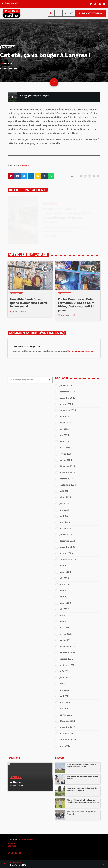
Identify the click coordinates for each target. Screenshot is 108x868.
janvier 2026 (66, 386)
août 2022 (65, 597)
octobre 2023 (66, 553)
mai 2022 (64, 615)
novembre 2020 (67, 727)
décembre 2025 (67, 392)
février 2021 (66, 709)
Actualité (8, 47)
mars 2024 (65, 522)
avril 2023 (65, 591)
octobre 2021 (66, 659)
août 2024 (65, 491)
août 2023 (65, 566)
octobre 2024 (66, 479)
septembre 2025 (68, 410)
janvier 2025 (66, 460)
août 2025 (65, 417)
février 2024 (66, 529)
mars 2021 (65, 703)
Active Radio (26, 840)
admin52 (24, 166)
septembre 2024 (68, 485)
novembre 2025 (67, 398)
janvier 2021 (66, 715)
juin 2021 (64, 684)
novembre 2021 (67, 653)
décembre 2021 (67, 647)
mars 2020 (65, 746)
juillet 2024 (65, 497)
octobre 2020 (66, 734)
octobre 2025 (66, 404)
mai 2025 (64, 435)
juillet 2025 (65, 423)
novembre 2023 (67, 547)
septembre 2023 (68, 560)
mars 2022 (65, 628)
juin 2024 (64, 504)
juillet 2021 (65, 678)
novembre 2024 (67, 473)
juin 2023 (64, 578)
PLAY (69, 13)
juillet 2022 (65, 603)
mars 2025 (65, 448)
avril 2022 (65, 622)
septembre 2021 (68, 665)
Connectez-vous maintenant (81, 351)
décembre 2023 (67, 541)
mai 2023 (64, 584)
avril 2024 (65, 516)
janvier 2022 (66, 640)
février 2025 (66, 454)
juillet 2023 (65, 572)
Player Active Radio (90, 13)
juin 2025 (64, 429)
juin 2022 (64, 609)
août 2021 (65, 671)
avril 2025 (65, 442)
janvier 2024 (66, 535)
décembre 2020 (67, 721)
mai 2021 (64, 690)
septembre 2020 (68, 740)
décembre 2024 (67, 466)
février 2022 (66, 634)
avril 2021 (65, 696)
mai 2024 (64, 510)
